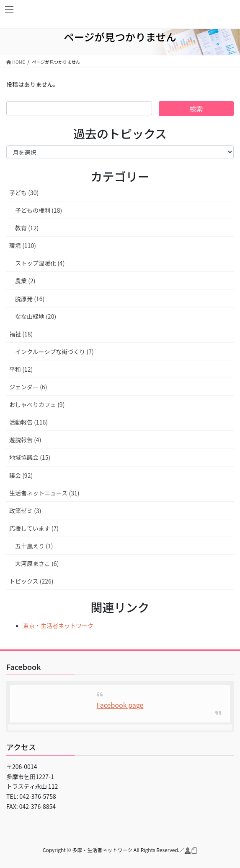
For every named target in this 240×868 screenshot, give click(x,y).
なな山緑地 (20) (36, 316)
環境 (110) (23, 245)
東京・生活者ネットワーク (58, 626)
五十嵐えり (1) (34, 546)
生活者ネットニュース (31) (44, 493)
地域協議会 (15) (30, 457)
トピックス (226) (31, 581)
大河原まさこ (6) (37, 563)
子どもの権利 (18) (39, 210)
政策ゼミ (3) (25, 511)
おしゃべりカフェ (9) (37, 404)
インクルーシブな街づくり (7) (54, 352)
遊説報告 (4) (25, 440)
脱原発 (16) (30, 299)
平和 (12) (21, 369)
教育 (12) (27, 228)
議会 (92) (21, 475)
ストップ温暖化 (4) (40, 263)
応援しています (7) (34, 528)
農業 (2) (25, 281)
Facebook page (120, 705)
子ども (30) (24, 193)
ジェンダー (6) (28, 387)
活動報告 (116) (28, 422)
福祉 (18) (21, 334)
